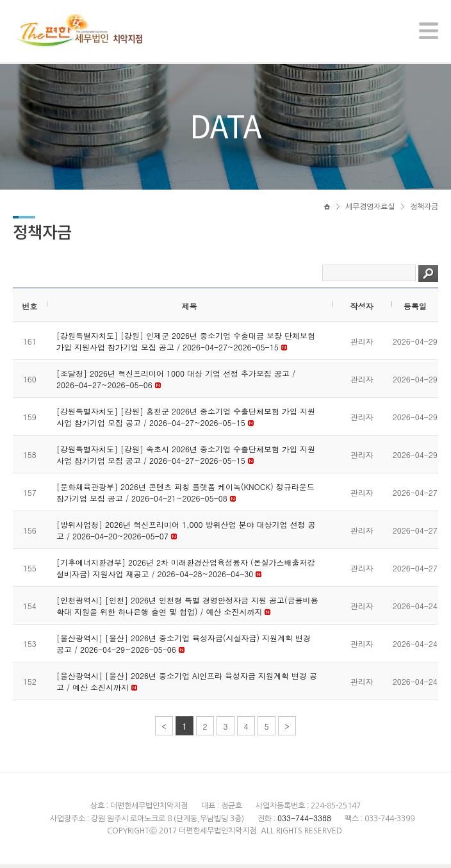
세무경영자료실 (370, 209)
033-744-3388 (304, 822)
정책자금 (424, 209)
